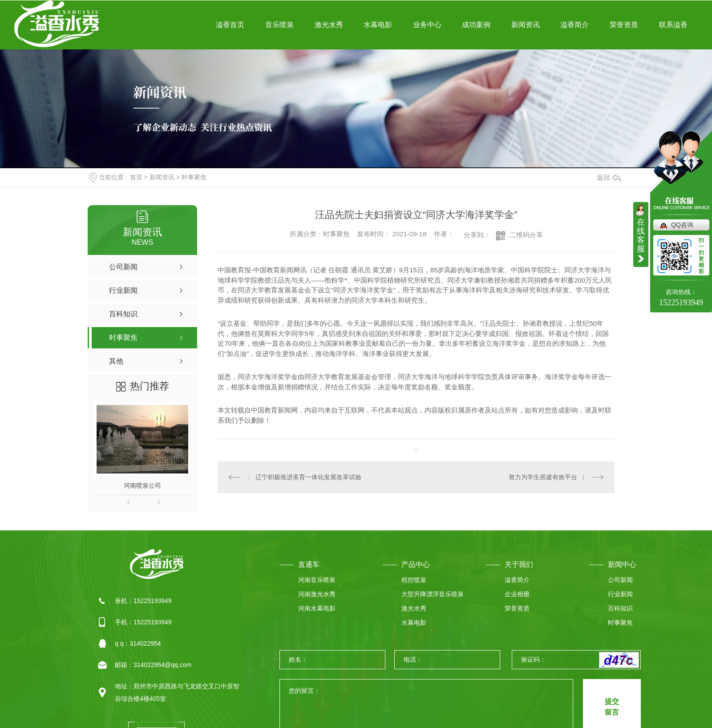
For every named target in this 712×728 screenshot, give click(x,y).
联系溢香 (673, 25)
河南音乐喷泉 (317, 580)
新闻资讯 (526, 25)
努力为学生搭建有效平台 (543, 477)
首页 (136, 177)
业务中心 (427, 25)
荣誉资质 (624, 25)
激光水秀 (329, 25)
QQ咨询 (682, 225)
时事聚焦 (194, 177)
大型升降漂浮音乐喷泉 (433, 594)
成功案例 (476, 25)
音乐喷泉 (279, 25)
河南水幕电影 (317, 608)
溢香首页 (230, 25)
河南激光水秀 (317, 594)
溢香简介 (574, 25)
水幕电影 (378, 25)
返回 (609, 177)
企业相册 (517, 594)
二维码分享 (526, 235)
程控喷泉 (414, 580)
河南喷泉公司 (142, 485)
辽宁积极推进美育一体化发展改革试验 (308, 477)
